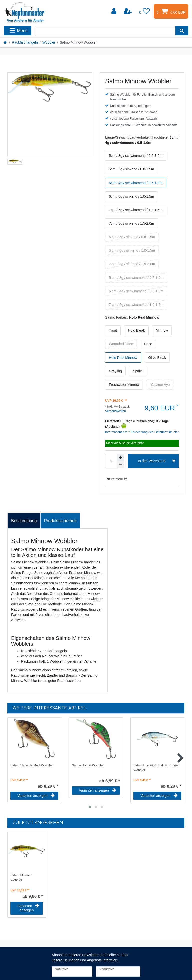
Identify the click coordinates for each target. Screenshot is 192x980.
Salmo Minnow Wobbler (21, 878)
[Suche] (182, 31)
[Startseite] (5, 42)
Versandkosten (116, 411)
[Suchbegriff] (105, 31)
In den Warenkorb (157, 461)
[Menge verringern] (121, 465)
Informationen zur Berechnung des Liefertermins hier (142, 432)
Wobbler (49, 42)
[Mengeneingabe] (111, 461)
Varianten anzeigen (36, 796)
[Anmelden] (114, 11)
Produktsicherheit (60, 521)
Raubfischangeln (25, 42)
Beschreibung (24, 521)
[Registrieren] (128, 11)
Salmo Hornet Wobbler (88, 765)
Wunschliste (117, 479)
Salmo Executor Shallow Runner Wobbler (156, 768)
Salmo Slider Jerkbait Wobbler (32, 765)
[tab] (24, 521)
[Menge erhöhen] (121, 458)
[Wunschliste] (145, 11)
